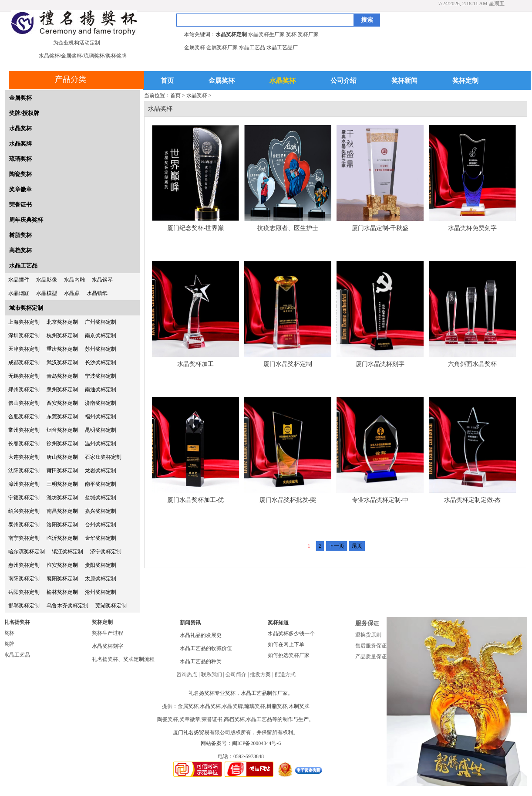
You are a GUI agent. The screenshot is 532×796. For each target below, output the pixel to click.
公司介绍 (343, 81)
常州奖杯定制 (24, 430)
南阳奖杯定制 (24, 579)
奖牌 (9, 644)
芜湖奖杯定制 (111, 606)
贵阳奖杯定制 (101, 565)
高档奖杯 (20, 250)
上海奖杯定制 (24, 322)
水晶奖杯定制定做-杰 (473, 500)
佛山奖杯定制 (24, 403)
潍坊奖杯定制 (62, 498)
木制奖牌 (299, 706)
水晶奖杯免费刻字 (472, 228)
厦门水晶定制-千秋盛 (380, 228)
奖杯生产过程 (108, 633)
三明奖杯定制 (62, 484)
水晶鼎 (72, 293)
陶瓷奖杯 (20, 174)
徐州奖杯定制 (62, 444)
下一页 (337, 546)
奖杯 (9, 633)
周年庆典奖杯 (26, 220)
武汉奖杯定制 (62, 362)
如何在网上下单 (286, 644)
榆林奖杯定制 (62, 592)
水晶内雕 (74, 280)
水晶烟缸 (19, 293)
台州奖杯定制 (101, 525)
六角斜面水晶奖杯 (472, 364)
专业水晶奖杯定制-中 (380, 500)
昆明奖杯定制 (101, 430)
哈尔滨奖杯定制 (27, 552)
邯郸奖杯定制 (24, 606)
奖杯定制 (465, 81)
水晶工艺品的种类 (201, 661)
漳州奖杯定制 (24, 484)
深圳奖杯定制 (24, 335)
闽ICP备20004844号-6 (257, 743)
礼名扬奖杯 (17, 622)
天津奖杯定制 (24, 349)
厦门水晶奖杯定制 (288, 364)
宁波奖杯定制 (101, 376)
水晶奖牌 (20, 144)
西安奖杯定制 (62, 403)
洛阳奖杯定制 (62, 525)
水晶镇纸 (97, 293)
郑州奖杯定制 (24, 390)
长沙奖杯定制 (101, 362)
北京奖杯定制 (62, 322)
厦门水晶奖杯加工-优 (196, 500)
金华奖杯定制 (101, 538)
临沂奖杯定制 (62, 538)
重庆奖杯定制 (62, 349)
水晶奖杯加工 (195, 364)
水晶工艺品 (23, 266)
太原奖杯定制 (101, 579)
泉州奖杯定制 (62, 390)
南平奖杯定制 (101, 484)
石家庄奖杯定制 (103, 457)
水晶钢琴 (102, 280)
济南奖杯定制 (101, 403)
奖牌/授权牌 (24, 113)
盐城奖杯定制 (101, 498)
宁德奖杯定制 (24, 498)
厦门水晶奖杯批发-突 (288, 500)
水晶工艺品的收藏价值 (206, 648)
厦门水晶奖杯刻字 (380, 364)
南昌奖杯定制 (62, 511)
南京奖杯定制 (101, 335)
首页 (167, 81)
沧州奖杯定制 (101, 592)
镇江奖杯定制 (67, 552)
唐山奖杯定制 (62, 457)
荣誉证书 (20, 205)
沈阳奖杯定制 (24, 471)
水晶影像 (47, 280)
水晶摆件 (19, 280)
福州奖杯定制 (101, 417)
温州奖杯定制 (101, 444)
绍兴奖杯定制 (24, 511)
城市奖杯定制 (26, 308)
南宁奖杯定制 (24, 538)
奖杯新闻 (404, 81)
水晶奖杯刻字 (108, 646)
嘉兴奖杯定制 (101, 511)
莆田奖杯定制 (62, 471)
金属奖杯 (222, 81)
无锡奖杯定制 (24, 376)
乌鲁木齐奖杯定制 (67, 606)
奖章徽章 (20, 189)
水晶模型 (47, 293)
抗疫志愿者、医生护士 (288, 228)
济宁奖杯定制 (106, 552)
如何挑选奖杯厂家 (289, 655)
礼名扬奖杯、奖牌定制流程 (123, 659)
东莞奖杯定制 (62, 417)
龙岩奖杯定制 (101, 471)
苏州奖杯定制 (101, 349)
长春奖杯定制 (24, 444)
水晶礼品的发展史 (201, 635)
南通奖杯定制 (101, 390)
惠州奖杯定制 (24, 565)
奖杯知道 (278, 623)
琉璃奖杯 (20, 159)
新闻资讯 (190, 623)
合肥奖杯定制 (24, 417)
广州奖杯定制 (101, 322)
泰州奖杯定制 (24, 525)
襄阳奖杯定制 (62, 579)
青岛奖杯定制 (62, 376)
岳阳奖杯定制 (24, 592)
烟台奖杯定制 (62, 430)
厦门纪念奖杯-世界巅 (196, 228)
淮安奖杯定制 (62, 565)
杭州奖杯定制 (62, 335)
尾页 (357, 546)
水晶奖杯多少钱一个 (291, 633)
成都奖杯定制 (24, 362)
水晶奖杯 (283, 81)
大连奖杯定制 (24, 457)
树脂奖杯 (20, 235)
